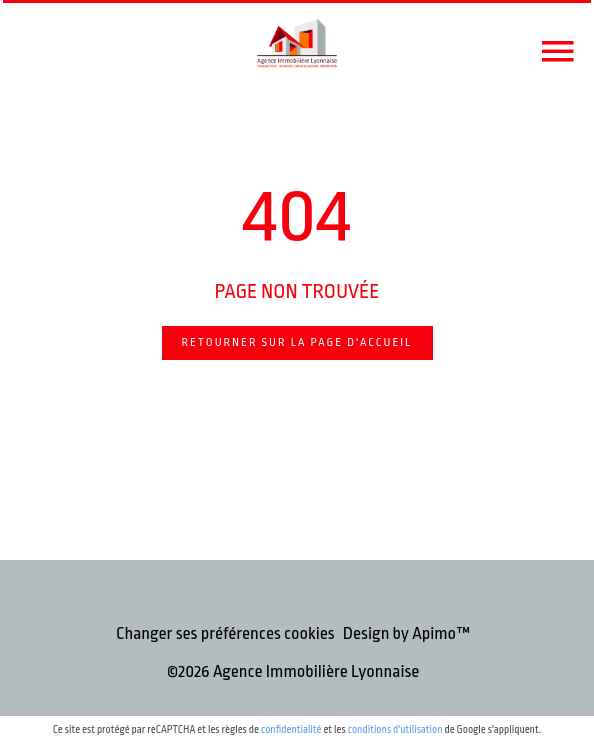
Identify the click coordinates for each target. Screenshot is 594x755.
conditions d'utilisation (395, 730)
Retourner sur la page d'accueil (297, 342)
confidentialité (291, 730)
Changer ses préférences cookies (225, 633)
